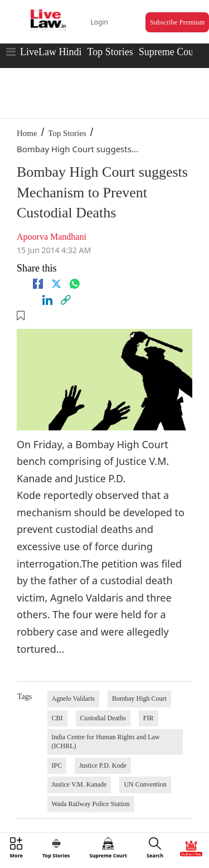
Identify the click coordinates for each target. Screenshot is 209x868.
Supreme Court (169, 52)
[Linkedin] (47, 300)
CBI (57, 718)
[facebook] (38, 284)
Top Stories (110, 52)
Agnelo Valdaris (73, 699)
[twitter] (56, 284)
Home (27, 133)
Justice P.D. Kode (103, 765)
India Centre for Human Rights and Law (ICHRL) (106, 741)
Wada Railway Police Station (91, 804)
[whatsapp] (75, 284)
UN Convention (145, 784)
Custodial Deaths (103, 718)
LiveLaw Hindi (51, 52)
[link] (66, 300)
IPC (57, 765)
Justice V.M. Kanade (79, 784)
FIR (149, 718)
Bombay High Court (139, 699)
